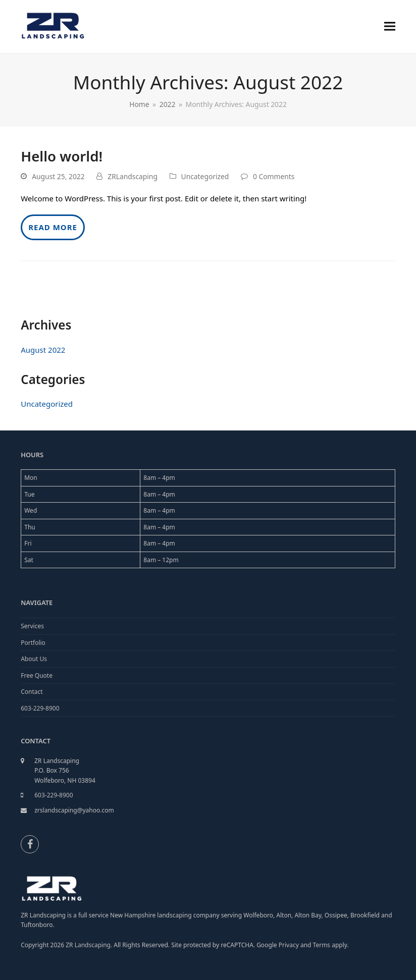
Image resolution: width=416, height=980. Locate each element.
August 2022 (43, 350)
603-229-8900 (40, 708)
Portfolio (33, 643)
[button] (390, 26)
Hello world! (62, 156)
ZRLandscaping (133, 176)
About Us (34, 659)
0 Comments (274, 176)
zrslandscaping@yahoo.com (74, 810)
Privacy (289, 945)
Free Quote (37, 675)
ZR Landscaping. (89, 945)
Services (32, 626)
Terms (323, 945)
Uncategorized (205, 176)
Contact (32, 692)
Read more (53, 227)
